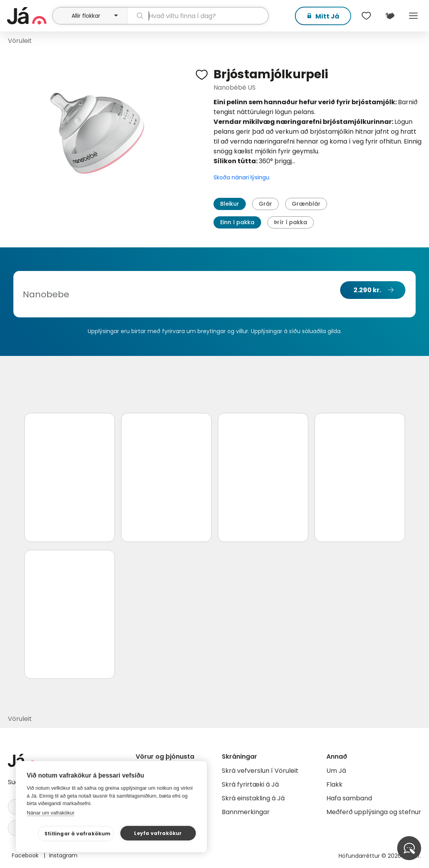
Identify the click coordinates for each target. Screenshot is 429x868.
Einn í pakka (237, 222)
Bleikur (230, 204)
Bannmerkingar (246, 812)
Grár (265, 204)
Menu (413, 16)
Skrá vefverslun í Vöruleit (260, 771)
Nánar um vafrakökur (51, 813)
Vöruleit (20, 41)
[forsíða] (29, 16)
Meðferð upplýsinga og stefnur (374, 812)
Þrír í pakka (291, 222)
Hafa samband (349, 798)
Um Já (336, 771)
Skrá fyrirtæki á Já (250, 784)
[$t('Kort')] (390, 16)
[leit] (198, 16)
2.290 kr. (367, 290)
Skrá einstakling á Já (253, 798)
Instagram (63, 855)
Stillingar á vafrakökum (78, 834)
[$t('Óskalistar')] (366, 16)
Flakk (334, 784)
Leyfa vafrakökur (158, 833)
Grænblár (306, 204)
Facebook (26, 855)
